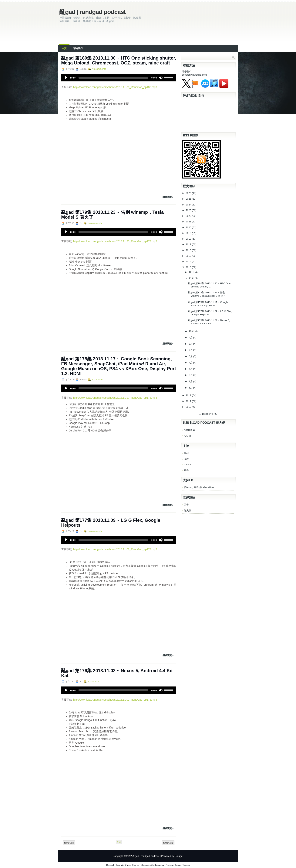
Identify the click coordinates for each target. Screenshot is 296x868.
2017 (189, 244)
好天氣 (188, 511)
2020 (189, 227)
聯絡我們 (78, 48)
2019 (189, 233)
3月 (191, 375)
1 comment (98, 380)
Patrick (188, 465)
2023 (189, 210)
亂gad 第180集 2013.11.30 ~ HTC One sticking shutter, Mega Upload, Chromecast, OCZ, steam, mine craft (119, 60)
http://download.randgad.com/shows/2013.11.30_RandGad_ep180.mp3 (115, 87)
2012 (189, 395)
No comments (99, 69)
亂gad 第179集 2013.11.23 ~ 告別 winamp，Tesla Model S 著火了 (112, 215)
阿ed (186, 453)
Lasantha (159, 865)
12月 (192, 272)
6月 (191, 356)
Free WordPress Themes (128, 865)
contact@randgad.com (194, 75)
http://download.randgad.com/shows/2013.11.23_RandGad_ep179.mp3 (115, 241)
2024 (189, 205)
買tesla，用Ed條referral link (199, 487)
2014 (189, 262)
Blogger (206, 414)
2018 (189, 239)
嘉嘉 (186, 470)
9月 (191, 337)
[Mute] (161, 78)
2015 (189, 256)
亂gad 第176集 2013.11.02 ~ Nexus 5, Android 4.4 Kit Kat (117, 673)
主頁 (64, 48)
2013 (189, 267)
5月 (191, 363)
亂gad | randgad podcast (92, 12)
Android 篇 (190, 430)
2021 (189, 222)
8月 (191, 344)
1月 (191, 388)
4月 (191, 369)
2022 (189, 216)
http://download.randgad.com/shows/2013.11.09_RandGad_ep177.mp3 (115, 549)
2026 (189, 193)
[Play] (66, 78)
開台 (186, 505)
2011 (189, 401)
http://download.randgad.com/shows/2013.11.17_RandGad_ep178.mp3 (115, 398)
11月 (192, 278)
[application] (119, 78)
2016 (189, 250)
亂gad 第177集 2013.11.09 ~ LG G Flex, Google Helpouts (111, 523)
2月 (191, 381)
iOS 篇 (187, 436)
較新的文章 (69, 843)
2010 (189, 407)
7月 (191, 350)
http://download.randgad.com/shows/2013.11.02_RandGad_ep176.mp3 (115, 700)
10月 (192, 331)
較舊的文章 (168, 843)
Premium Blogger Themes (178, 865)
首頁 (119, 842)
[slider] (113, 78)
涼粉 (186, 459)
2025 (189, 199)
